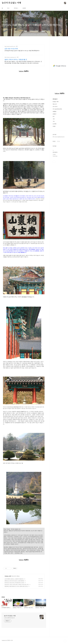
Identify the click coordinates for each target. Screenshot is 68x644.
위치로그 (16, 8)
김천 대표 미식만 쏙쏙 (11, 49)
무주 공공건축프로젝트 (57, 109)
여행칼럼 (54, 112)
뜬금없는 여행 (8, 576)
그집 (54, 121)
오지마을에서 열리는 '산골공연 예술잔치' (14, 579)
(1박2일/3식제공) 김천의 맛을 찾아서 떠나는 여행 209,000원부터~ (22, 51)
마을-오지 (55, 104)
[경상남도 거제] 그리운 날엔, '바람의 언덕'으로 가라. (17, 584)
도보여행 (54, 124)
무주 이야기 (55, 107)
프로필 (54, 126)
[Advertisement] (60, 66)
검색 (62, 3)
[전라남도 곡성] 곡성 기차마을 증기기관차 (14, 583)
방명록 (24, 8)
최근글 (54, 141)
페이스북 (54, 162)
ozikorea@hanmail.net (9, 618)
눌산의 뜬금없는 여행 (11, 3)
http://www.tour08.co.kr (10, 46)
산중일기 (54, 114)
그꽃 (54, 119)
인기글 (58, 141)
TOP (65, 641)
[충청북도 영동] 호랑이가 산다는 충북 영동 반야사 (16, 586)
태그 (8, 8)
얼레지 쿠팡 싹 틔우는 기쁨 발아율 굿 (16, 59)
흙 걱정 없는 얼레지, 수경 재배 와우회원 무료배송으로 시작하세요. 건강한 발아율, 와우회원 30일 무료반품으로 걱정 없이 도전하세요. (23, 62)
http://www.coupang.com (10, 57)
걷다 (54, 116)
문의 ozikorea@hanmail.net (59, 137)
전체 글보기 (55, 99)
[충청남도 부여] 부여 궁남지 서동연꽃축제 (14, 581)
